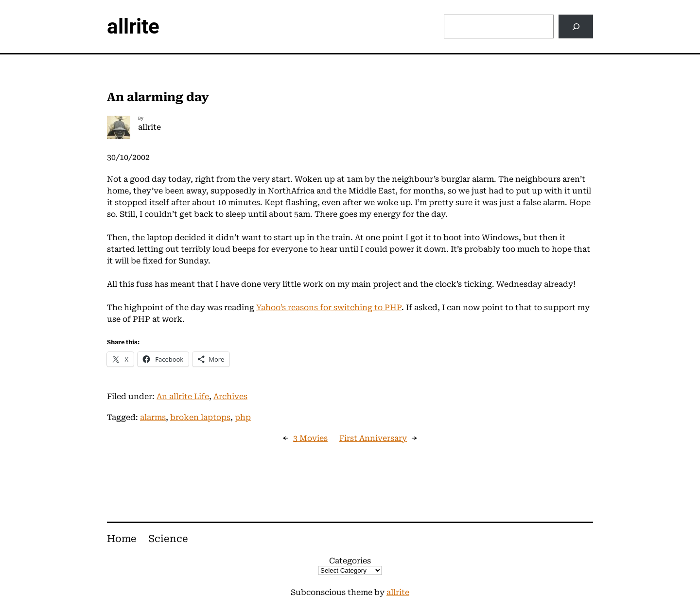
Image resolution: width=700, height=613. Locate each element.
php (243, 417)
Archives (230, 396)
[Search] (576, 26)
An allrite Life (183, 396)
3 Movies (310, 438)
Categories (350, 561)
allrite (133, 26)
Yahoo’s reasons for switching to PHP (329, 307)
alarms (153, 417)
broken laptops (200, 417)
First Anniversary (373, 438)
